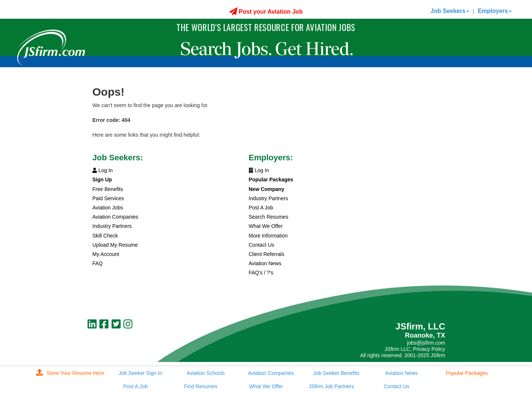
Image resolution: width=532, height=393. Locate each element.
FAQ (98, 263)
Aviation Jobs (108, 208)
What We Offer (266, 226)
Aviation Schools (206, 373)
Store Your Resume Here (70, 373)
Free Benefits (108, 189)
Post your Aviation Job (266, 12)
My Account (106, 254)
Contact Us (261, 245)
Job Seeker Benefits (336, 373)
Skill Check (105, 236)
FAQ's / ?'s (261, 273)
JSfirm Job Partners (331, 386)
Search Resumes (268, 217)
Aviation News (265, 263)
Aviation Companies (115, 217)
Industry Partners (112, 226)
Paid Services (108, 198)
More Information (268, 236)
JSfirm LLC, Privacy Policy (415, 349)
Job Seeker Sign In (140, 373)
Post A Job (261, 208)
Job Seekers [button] (450, 11)
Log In (103, 170)
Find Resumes (201, 386)
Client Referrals (266, 254)
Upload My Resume (115, 245)
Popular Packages (467, 373)
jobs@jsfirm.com (426, 343)
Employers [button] (495, 11)
